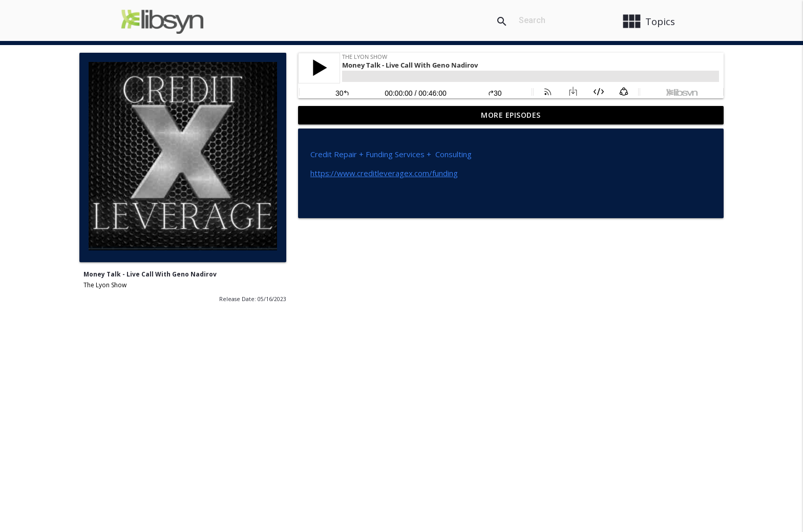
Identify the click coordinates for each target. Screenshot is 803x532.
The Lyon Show (105, 285)
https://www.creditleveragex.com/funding (384, 173)
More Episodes (511, 115)
